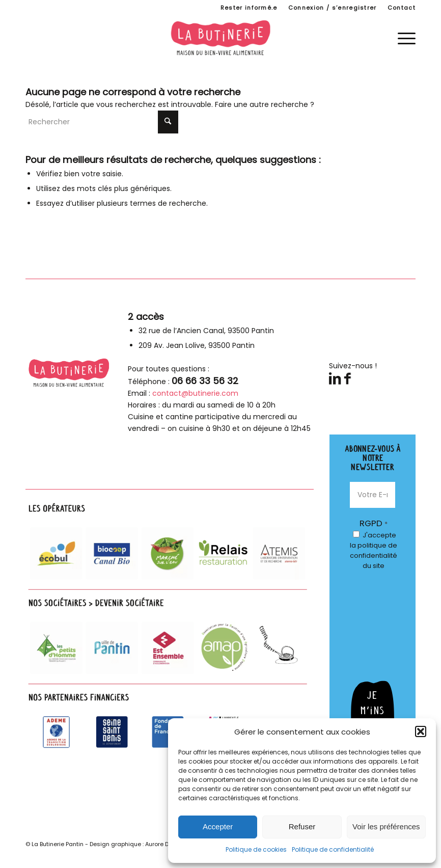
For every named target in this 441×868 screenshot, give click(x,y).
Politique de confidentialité (333, 849)
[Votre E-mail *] (373, 495)
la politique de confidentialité (374, 550)
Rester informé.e (249, 8)
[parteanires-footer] (170, 628)
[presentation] (392, 618)
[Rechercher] (102, 122)
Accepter (218, 826)
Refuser (302, 826)
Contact (402, 8)
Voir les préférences (386, 826)
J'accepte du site (374, 550)
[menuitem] (249, 8)
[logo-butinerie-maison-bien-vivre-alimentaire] (220, 38)
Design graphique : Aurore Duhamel (140, 844)
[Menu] (402, 38)
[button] (421, 731)
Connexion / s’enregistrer (333, 8)
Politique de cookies (256, 849)
